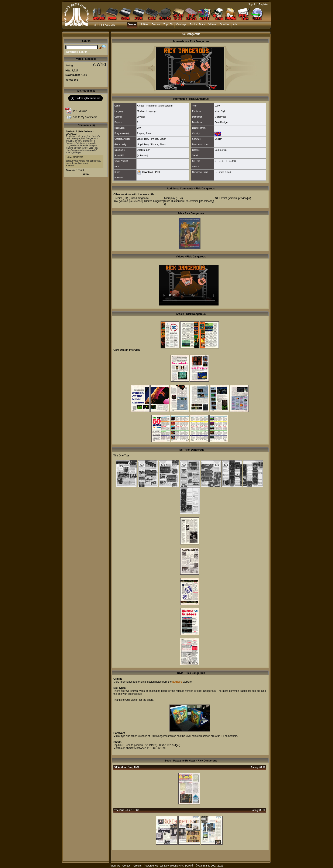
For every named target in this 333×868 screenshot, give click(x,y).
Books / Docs (197, 24)
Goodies (225, 24)
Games (132, 24)
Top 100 (168, 24)
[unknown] (142, 155)
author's (177, 682)
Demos (156, 24)
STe (221, 161)
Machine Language (147, 111)
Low (139, 128)
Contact (127, 866)
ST (216, 161)
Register (263, 4)
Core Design (221, 122)
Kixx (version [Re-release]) (128, 201)
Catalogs (181, 24)
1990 (217, 106)
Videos (212, 24)
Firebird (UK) (121, 198)
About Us (115, 866)
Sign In (252, 4)
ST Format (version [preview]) (232, 198)
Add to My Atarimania (85, 117)
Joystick (141, 117)
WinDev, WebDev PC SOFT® (177, 866)
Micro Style (220, 111)
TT (226, 161)
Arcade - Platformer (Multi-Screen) (155, 106)
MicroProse (220, 117)
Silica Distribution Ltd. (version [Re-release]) (189, 201)
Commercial (221, 150)
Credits (137, 866)
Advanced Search (77, 52)
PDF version (80, 111)
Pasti (158, 172)
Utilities (144, 24)
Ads (235, 24)
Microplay (170, 198)
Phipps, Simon (145, 133)
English (218, 139)
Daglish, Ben (144, 150)
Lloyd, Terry (143, 139)
